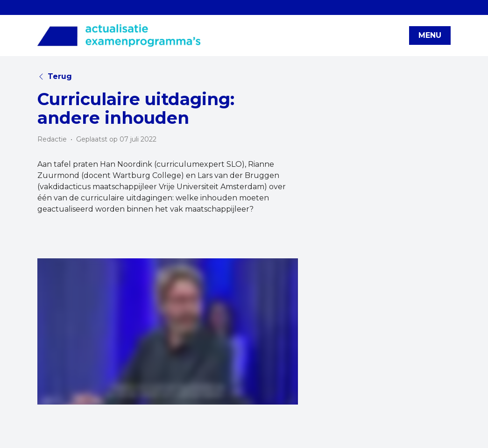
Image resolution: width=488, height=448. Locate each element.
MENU (430, 35)
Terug (55, 76)
